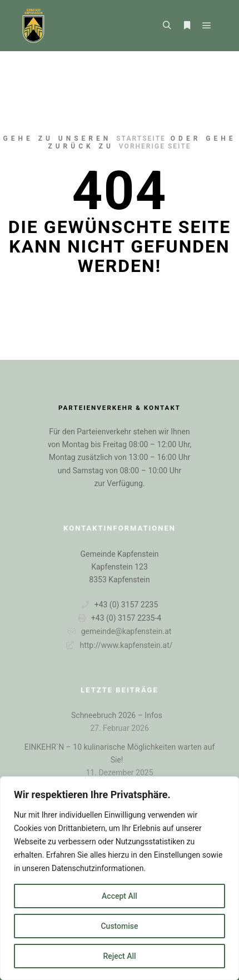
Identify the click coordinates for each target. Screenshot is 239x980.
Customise (119, 926)
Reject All (119, 956)
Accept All (120, 896)
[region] (120, 878)
